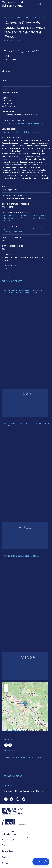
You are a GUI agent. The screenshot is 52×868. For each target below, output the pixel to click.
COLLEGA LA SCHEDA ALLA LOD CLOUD (24, 757)
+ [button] (6, 686)
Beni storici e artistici (31, 18)
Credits (5, 863)
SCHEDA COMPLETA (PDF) (12, 281)
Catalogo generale (13, 4)
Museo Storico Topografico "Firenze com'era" (21, 123)
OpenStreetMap (18, 730)
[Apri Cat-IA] (41, 862)
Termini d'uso (8, 851)
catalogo (9, 18)
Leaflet (7, 730)
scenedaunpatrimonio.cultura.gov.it (17, 837)
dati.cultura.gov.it (9, 834)
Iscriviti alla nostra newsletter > (24, 791)
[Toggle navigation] (40, 4)
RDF (4, 278)
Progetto (6, 845)
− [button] (6, 690)
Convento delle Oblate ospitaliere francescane (21, 132)
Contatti (5, 857)
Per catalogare (8, 839)
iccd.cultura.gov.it (9, 831)
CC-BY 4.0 (6, 269)
